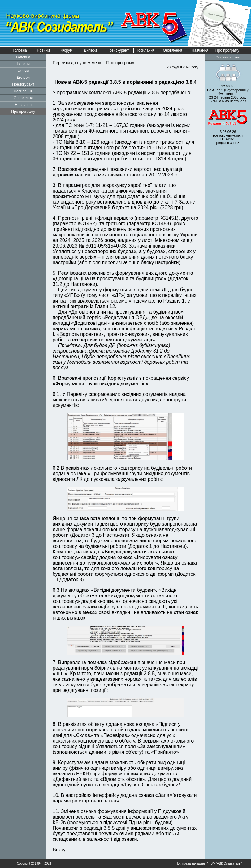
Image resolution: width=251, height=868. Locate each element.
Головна (20, 50)
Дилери (90, 50)
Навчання (200, 50)
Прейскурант (118, 50)
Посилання (145, 50)
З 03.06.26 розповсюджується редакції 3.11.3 (228, 137)
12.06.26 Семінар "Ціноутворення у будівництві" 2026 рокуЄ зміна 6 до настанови (228, 94)
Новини (43, 50)
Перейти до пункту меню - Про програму (93, 63)
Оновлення (172, 50)
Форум (67, 50)
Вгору (59, 850)
